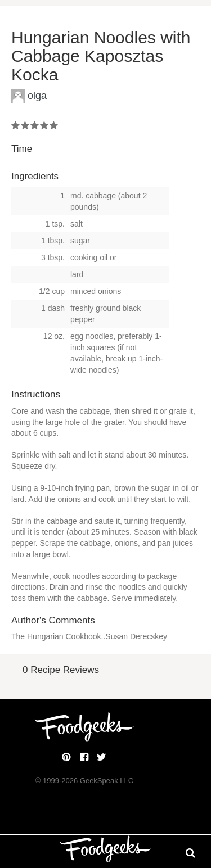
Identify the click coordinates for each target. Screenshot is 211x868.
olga (37, 96)
